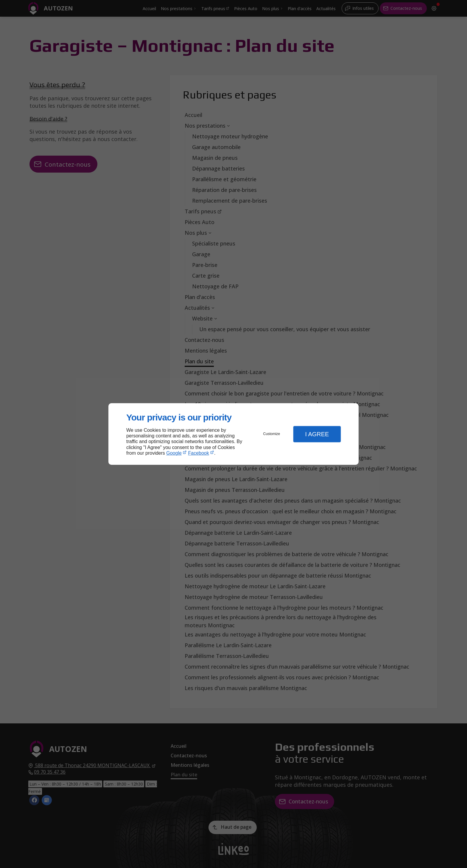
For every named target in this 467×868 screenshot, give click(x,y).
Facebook (199, 453)
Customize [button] (272, 434)
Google (174, 453)
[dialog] (233, 434)
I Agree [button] (317, 434)
